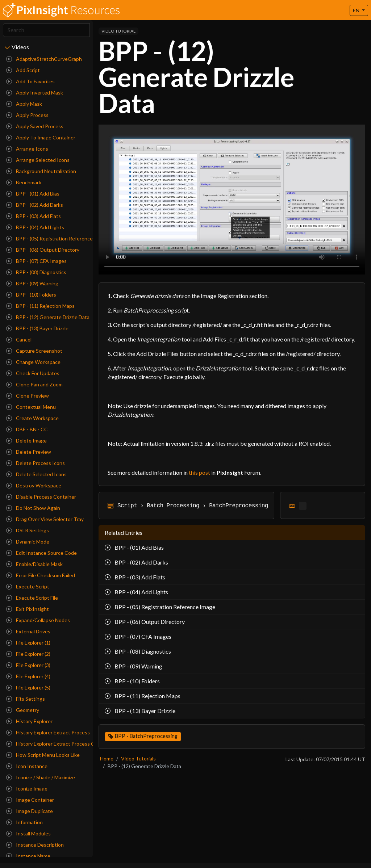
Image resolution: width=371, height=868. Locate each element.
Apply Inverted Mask (35, 93)
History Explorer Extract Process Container (48, 744)
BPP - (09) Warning (32, 283)
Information (24, 822)
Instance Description (35, 845)
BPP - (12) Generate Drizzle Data (48, 317)
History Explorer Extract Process (48, 732)
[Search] (46, 30)
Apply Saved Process (35, 126)
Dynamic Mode (28, 542)
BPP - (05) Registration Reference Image (48, 238)
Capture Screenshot (34, 351)
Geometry (23, 710)
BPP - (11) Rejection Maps (40, 306)
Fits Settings (26, 699)
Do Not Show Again (33, 508)
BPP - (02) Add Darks (35, 205)
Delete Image (26, 441)
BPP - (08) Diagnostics (36, 272)
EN (357, 10)
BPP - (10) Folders (31, 295)
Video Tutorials (138, 758)
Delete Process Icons (36, 463)
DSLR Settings (28, 530)
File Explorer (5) (28, 687)
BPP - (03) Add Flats (34, 216)
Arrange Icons (27, 149)
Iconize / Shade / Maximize (41, 777)
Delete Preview (29, 452)
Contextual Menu (31, 407)
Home (107, 758)
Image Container (30, 800)
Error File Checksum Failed (41, 575)
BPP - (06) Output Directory (43, 250)
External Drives (28, 631)
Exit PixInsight (28, 609)
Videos (20, 47)
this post (199, 472)
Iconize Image (27, 789)
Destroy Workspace (34, 485)
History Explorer (29, 721)
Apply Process (27, 115)
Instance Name (28, 856)
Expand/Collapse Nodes (38, 620)
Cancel (19, 339)
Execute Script (28, 586)
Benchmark (24, 182)
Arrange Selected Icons (38, 160)
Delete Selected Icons (36, 474)
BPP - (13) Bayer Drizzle (37, 328)
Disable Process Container (41, 497)
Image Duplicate (30, 811)
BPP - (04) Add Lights (35, 227)
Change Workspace (33, 362)
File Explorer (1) (28, 643)
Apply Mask (24, 104)
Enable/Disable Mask (34, 564)
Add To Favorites (30, 81)
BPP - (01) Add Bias (33, 194)
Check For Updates (33, 373)
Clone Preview (28, 396)
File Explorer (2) (28, 654)
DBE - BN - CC (27, 429)
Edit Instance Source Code (41, 553)
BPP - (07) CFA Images (36, 261)
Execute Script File (32, 598)
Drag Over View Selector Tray (45, 519)
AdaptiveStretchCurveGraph (44, 59)
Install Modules (28, 833)
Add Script (23, 70)
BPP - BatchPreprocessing (146, 736)
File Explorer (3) (28, 665)
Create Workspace (32, 418)
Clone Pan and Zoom (34, 384)
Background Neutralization (41, 171)
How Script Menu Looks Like (43, 755)
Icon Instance (27, 766)
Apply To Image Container (41, 137)
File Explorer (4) (28, 676)
